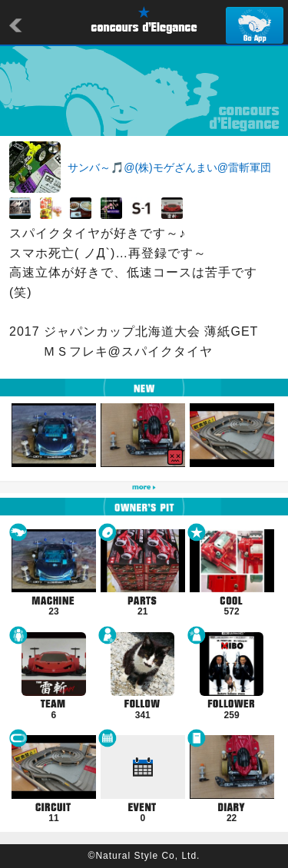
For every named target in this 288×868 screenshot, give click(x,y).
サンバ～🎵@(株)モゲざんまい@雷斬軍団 (169, 167)
